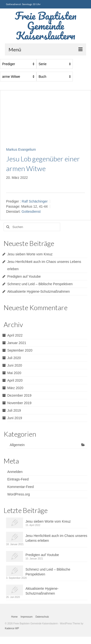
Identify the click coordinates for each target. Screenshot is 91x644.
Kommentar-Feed (21, 487)
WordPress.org (19, 494)
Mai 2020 (14, 373)
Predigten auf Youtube (24, 276)
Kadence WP (12, 628)
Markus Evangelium (21, 149)
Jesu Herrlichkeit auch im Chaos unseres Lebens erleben (56, 538)
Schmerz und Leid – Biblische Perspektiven (40, 284)
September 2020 (20, 350)
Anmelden (15, 472)
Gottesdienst (31, 212)
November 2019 (19, 403)
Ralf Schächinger (35, 201)
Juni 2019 (15, 418)
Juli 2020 (14, 358)
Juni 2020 (15, 365)
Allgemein (17, 445)
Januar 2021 (17, 343)
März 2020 (15, 388)
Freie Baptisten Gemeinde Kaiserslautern (46, 26)
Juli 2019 (14, 410)
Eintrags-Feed (18, 479)
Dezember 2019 (19, 395)
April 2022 (15, 335)
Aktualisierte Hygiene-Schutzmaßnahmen (39, 291)
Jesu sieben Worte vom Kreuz (30, 254)
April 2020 (15, 380)
